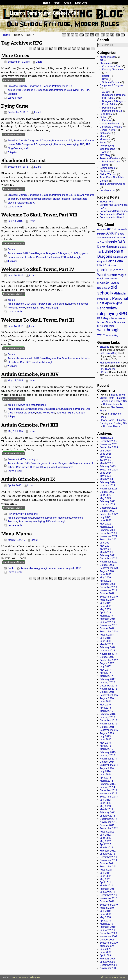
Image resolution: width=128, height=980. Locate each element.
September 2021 (109, 540)
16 (87, 35)
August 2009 (107, 946)
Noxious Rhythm (112, 426)
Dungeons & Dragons (39, 86)
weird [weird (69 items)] (101, 335)
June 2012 (106, 838)
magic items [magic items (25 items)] (104, 279)
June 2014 (106, 775)
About (57, 3)
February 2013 (108, 813)
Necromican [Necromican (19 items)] (104, 288)
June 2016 (106, 701)
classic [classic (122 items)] (111, 242)
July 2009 (105, 949)
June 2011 (106, 876)
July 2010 (105, 911)
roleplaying (73, 90)
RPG (82, 90)
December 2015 (108, 720)
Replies (12, 152)
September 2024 (109, 470)
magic (50, 90)
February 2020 (108, 584)
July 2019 (105, 603)
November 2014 (108, 759)
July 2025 (105, 451)
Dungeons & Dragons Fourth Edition (114, 103)
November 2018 (108, 625)
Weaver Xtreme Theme (115, 977)
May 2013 (105, 806)
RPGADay (105, 155)
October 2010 (107, 901)
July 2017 (105, 666)
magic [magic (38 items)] (122, 275)
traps (82, 413)
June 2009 (106, 952)
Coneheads (31, 409)
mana (52, 568)
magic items (64, 518)
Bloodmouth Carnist (24, 160)
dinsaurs (53, 463)
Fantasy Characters (113, 70)
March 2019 (106, 616)
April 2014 (105, 778)
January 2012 (107, 854)
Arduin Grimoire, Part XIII (30, 425)
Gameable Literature (111, 127)
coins (19, 253)
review (57, 257)
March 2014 (106, 781)
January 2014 (107, 787)
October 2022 (107, 511)
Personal (41, 257)
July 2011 (105, 873)
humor (11, 257)
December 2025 (108, 441)
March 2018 (106, 644)
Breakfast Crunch (17, 86)
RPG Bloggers (107, 369)
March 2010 (106, 924)
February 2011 (108, 889)
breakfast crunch (51, 199)
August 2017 (107, 663)
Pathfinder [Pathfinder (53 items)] (119, 293)
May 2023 (105, 498)
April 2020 (105, 581)
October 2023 (107, 492)
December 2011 (108, 857)
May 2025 (105, 457)
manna (61, 568)
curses (11, 90)
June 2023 (106, 495)
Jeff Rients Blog (109, 353)
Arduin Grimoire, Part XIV (30, 374)
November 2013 (108, 794)
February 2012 (108, 851)
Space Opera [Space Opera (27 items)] (114, 322)
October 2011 (107, 863)
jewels (19, 257)
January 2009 (107, 962)
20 (74, 49)
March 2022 (106, 527)
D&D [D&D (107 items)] (121, 242)
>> (123, 35)
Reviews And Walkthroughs (31, 405)
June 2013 (106, 803)
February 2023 (108, 501)
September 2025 (109, 447)
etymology (35, 568)
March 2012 (106, 848)
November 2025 (108, 444)
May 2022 (105, 524)
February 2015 (108, 752)
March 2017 (106, 676)
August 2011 (107, 870)
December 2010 (108, 895)
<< (64, 35)
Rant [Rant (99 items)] (101, 308)
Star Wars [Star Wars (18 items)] (109, 326)
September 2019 (109, 597)
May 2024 (105, 476)
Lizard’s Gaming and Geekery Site (44, 13)
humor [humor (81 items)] (112, 275)
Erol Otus (75, 253)
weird (54, 467)
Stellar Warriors (108, 174)
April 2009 (105, 955)
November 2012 (108, 822)
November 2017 (108, 654)
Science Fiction (111, 82)
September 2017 (109, 660)
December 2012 (108, 819)
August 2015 (107, 733)
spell (26, 148)
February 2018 (108, 647)
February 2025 (108, 466)
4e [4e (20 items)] (98, 229)
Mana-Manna (17, 534)
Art (101, 60)
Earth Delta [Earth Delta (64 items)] (115, 261)
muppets (70, 568)
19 (103, 35)
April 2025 (105, 460)
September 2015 (109, 730)
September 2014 (109, 765)
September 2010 (109, 905)
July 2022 (105, 517)
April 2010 (105, 921)
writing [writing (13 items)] (115, 335)
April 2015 (105, 746)
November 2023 (108, 489)
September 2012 (109, 828)
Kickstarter (106, 133)
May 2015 (105, 743)
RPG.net (104, 372)
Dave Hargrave (37, 253)
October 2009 (107, 940)
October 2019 (107, 593)
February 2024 (108, 482)
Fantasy (107, 120)
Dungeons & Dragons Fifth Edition (114, 96)
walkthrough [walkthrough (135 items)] (108, 330)
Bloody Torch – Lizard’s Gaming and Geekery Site (114, 399)
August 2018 (107, 635)
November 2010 (108, 898)
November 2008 (108, 968)
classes (66, 199)
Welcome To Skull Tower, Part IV (38, 269)
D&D (18, 90)
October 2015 (107, 727)
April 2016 (105, 708)
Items (105, 165)
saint (35, 362)
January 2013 (107, 816)
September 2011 (109, 867)
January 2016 (107, 717)
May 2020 (105, 578)
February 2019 (108, 619)
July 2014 (105, 771)
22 (112, 35)
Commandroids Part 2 (112, 217)
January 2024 (107, 485)
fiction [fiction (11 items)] (113, 266)
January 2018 (107, 651)
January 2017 (107, 682)
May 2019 (105, 609)
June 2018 (106, 641)
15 (82, 35)
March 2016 (106, 711)
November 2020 (108, 562)
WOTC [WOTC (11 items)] (109, 335)
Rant (49, 257)
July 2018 (105, 638)
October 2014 (107, 762)
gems (85, 253)
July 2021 (105, 543)
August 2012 (107, 832)
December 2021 (108, 533)
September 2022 (109, 514)
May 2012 (105, 841)
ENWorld (104, 347)
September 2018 (109, 632)
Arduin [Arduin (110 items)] (112, 233)
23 (118, 35)
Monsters (105, 139)
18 (97, 35)
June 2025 (106, 454)
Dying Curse (15, 106)
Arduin (68, 3)
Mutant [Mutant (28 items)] (115, 283)
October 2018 (107, 628)
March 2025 (106, 463)
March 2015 (106, 749)
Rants (11, 568)
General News (107, 130)
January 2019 (107, 622)
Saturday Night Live (67, 413)
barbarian (13, 199)
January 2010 (107, 930)
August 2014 (107, 768)
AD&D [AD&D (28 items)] (110, 229)
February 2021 (108, 555)
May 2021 (105, 546)
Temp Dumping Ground (113, 184)
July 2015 (105, 736)
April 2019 (105, 613)
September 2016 (109, 695)
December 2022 (108, 508)
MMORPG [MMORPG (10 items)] (115, 279)
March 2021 (106, 552)
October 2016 (107, 692)
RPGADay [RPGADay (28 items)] (103, 318)
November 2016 (108, 689)
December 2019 (108, 587)
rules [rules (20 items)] (112, 318)
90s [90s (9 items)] (104, 229)
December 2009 (108, 933)
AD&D (105, 92)
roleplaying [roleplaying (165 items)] (107, 314)
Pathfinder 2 (109, 108)
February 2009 (108, 959)
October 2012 (107, 825)
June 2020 (106, 574)
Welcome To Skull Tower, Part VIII (39, 215)
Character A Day (111, 66)
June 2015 (106, 739)
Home (47, 3)
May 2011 (105, 879)
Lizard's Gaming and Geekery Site (25, 977)
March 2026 (106, 438)
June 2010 (106, 914)
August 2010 (107, 908)
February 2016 (108, 714)
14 (47, 49)
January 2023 (107, 504)
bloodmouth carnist (30, 199)
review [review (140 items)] (111, 308)
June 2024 (106, 473)
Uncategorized (108, 190)
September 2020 (109, 568)
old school (29, 257)
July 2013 (105, 800)
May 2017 (105, 670)
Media (103, 136)
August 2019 (107, 600)
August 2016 (107, 698)
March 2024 (106, 479)
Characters (106, 63)
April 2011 (105, 882)
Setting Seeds (107, 168)
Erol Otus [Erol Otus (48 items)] (104, 265)
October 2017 (107, 657)
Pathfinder (60, 90)
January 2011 (107, 892)
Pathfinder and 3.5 (62, 86)
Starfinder (105, 171)
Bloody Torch (107, 202)
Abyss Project (107, 57)
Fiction (103, 117)
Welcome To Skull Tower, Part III (38, 320)
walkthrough (74, 257)
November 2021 (108, 536)
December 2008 (108, 965)
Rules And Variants (84, 141)
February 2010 (108, 927)
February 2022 (108, 530)
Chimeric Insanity (113, 404)
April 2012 (105, 844)
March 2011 (106, 886)
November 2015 (108, 724)
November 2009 (108, 936)
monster (18, 413)
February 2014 (108, 784)
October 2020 (107, 565)
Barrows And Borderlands (114, 211)
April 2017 (105, 673)
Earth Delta (81, 3)
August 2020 (107, 571)
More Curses (15, 55)
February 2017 (108, 679)
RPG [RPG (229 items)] (123, 313)
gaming (63, 304)
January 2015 (107, 755)
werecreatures (66, 467)
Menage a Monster (110, 363)
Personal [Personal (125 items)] (120, 298)
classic (20, 304)
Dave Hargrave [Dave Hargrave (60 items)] (108, 246)
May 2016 (105, 705)
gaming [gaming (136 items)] (104, 270)
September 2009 (109, 943)
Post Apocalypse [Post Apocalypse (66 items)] (110, 303)
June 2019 (106, 606)
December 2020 (108, 559)
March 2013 (106, 809)
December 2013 (108, 790)
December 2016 (108, 686)
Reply (11, 416)
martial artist (83, 358)
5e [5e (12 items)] (101, 229)
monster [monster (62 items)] (104, 282)
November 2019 (108, 590)
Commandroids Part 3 (112, 214)
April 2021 (105, 549)
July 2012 (105, 835)
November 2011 (108, 860)
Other (105, 79)
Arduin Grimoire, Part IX (28, 479)
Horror (106, 76)
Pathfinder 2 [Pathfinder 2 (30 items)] (104, 299)
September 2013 (109, 797)
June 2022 (106, 520)
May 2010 (105, 917)
